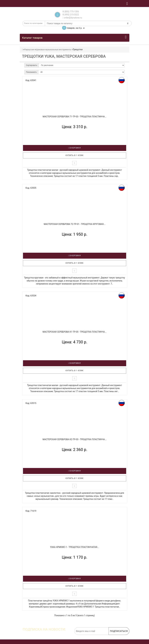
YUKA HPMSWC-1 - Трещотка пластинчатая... (74, 547)
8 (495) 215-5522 (71, 15)
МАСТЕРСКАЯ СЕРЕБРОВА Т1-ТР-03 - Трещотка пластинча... (74, 117)
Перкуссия (29, 50)
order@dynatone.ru (72, 18)
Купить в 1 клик (75, 155)
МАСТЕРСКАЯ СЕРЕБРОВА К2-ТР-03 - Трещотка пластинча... (75, 439)
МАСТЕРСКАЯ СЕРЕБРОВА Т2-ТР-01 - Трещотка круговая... (74, 224)
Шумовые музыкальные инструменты (53, 50)
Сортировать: (32, 65)
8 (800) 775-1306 (71, 12)
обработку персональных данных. (115, 636)
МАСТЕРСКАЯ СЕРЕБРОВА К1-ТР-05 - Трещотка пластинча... (75, 332)
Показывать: (32, 72)
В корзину (75, 148)
